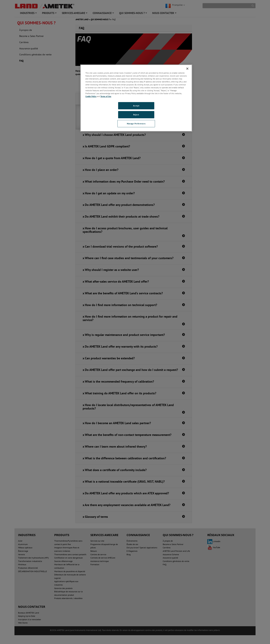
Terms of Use (106, 96)
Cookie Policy (91, 96)
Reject (136, 115)
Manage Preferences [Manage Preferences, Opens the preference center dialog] (136, 124)
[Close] (187, 69)
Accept (136, 106)
